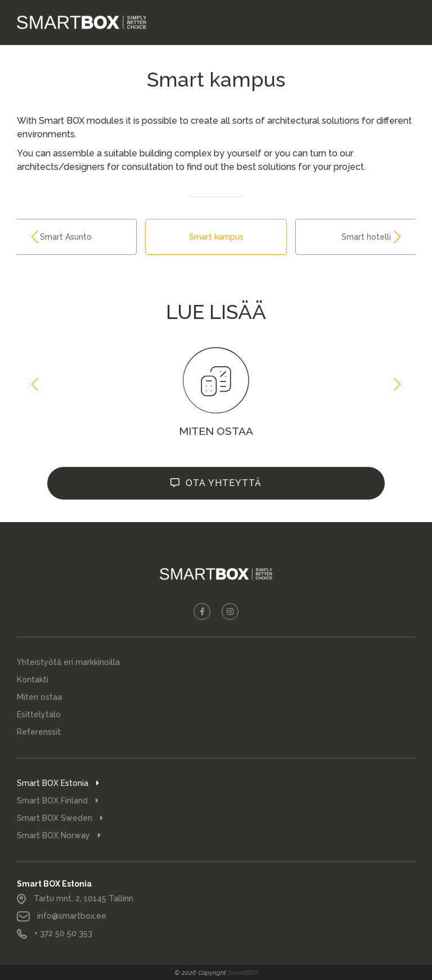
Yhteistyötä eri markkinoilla (68, 662)
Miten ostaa (39, 697)
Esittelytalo (39, 714)
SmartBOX (243, 973)
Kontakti (33, 680)
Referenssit (39, 732)
